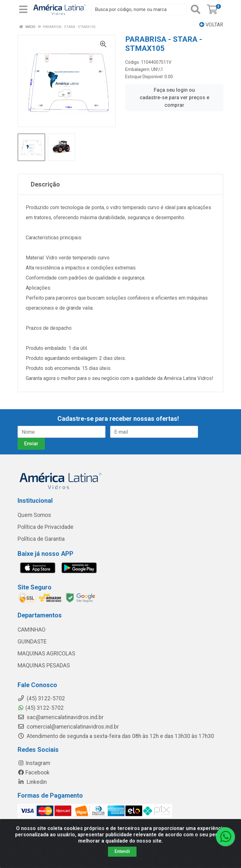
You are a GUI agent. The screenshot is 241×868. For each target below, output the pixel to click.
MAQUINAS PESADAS (44, 665)
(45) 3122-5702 (41, 708)
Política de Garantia (41, 539)
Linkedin (32, 782)
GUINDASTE (32, 642)
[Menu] (23, 9)
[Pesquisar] (195, 9)
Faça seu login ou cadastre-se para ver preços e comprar (174, 98)
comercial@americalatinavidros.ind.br (68, 727)
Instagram (34, 763)
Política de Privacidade (46, 527)
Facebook (34, 773)
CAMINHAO (32, 630)
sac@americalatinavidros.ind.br (61, 717)
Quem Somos (34, 515)
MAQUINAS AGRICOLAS (46, 654)
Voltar (211, 25)
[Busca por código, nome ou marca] (139, 9)
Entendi (122, 859)
